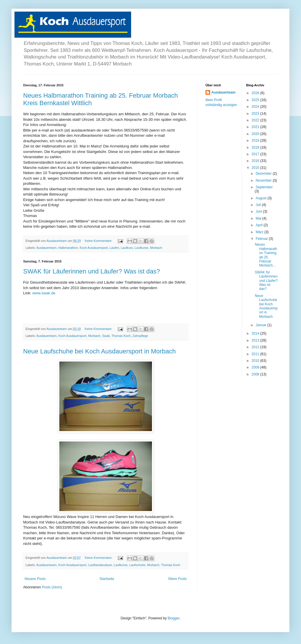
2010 (256, 361)
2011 (256, 354)
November (264, 180)
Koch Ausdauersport (94, 248)
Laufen (114, 248)
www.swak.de (44, 293)
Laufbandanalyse (100, 565)
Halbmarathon (68, 248)
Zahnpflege (140, 336)
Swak (106, 336)
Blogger (174, 618)
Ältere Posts (177, 579)
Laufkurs (127, 248)
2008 (256, 374)
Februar (262, 239)
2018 (256, 147)
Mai (259, 218)
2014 (256, 333)
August (261, 198)
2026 (256, 93)
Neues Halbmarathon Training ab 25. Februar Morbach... (266, 255)
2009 (256, 367)
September (264, 187)
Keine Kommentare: (99, 241)
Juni (259, 211)
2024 (256, 107)
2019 (256, 141)
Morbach (156, 248)
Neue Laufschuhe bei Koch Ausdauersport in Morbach (99, 351)
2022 (256, 120)
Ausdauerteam (46, 248)
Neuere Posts (35, 579)
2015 (256, 168)
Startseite (107, 579)
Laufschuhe (137, 565)
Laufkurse (141, 248)
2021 (256, 127)
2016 (256, 161)
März (260, 232)
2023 (256, 114)
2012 (256, 347)
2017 (256, 154)
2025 (256, 100)
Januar (261, 325)
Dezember (264, 174)
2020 (256, 134)
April (259, 225)
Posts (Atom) (52, 587)
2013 (256, 340)
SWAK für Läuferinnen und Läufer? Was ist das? (92, 271)
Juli (259, 205)
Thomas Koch (121, 336)
